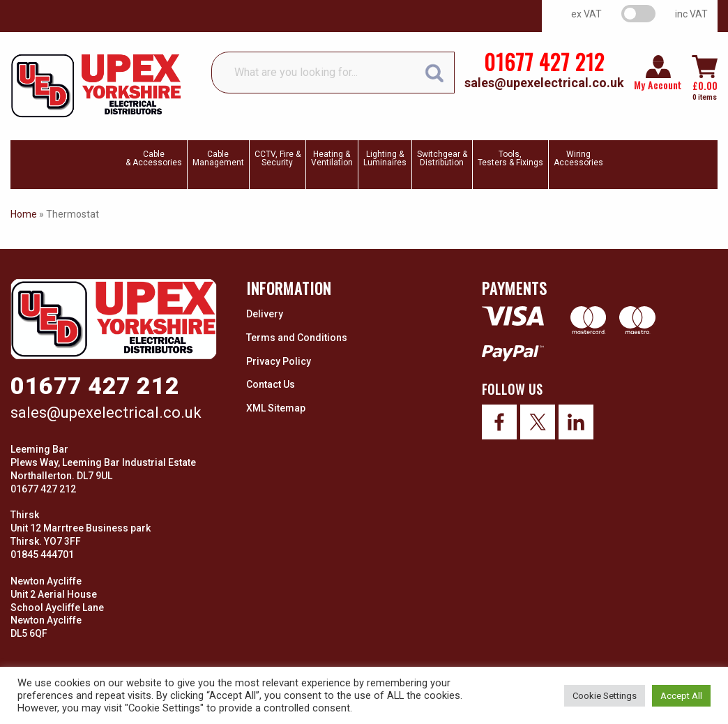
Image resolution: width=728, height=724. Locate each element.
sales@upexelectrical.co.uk (544, 83)
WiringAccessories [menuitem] (578, 158)
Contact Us (271, 384)
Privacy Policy (279, 361)
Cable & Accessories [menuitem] (154, 158)
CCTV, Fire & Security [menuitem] (278, 158)
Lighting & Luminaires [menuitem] (385, 158)
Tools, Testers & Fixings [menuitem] (510, 158)
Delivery (265, 314)
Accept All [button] (681, 696)
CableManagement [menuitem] (218, 158)
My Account (658, 85)
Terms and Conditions (297, 338)
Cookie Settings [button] (605, 696)
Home (24, 214)
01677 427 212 (544, 62)
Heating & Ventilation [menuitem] (332, 158)
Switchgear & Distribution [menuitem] (442, 158)
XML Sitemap (276, 408)
